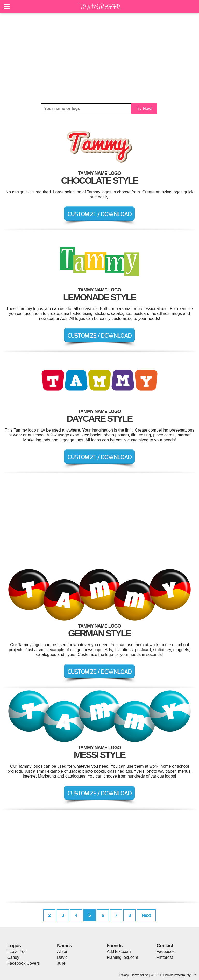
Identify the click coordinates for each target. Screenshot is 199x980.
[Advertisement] (99, 58)
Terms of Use (140, 975)
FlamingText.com (122, 957)
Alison (63, 951)
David (62, 957)
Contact (165, 945)
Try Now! (144, 108)
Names (64, 945)
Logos (14, 945)
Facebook (166, 951)
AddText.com (119, 951)
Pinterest (165, 957)
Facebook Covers (23, 963)
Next (146, 915)
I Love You (17, 951)
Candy (13, 957)
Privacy (124, 975)
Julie (61, 963)
